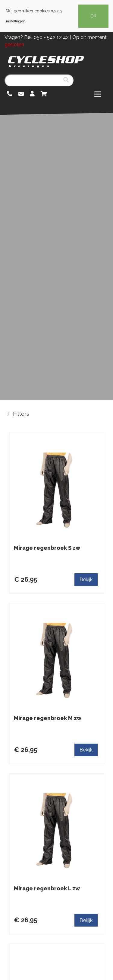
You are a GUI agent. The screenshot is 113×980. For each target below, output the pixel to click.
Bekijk (86, 580)
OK (93, 16)
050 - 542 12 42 (51, 37)
